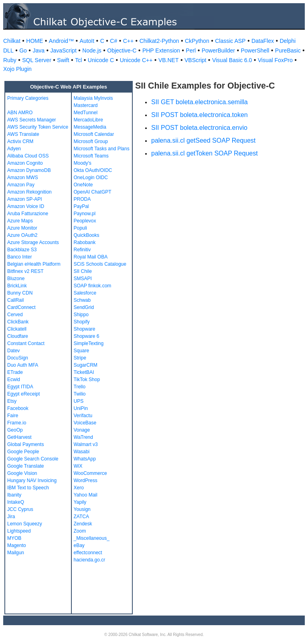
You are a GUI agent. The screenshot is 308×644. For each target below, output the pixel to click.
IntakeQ (16, 502)
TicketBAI (84, 372)
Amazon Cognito (25, 163)
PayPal (81, 206)
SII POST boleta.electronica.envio (199, 128)
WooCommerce (90, 473)
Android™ (61, 41)
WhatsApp (85, 459)
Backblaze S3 (22, 250)
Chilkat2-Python (159, 41)
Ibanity (14, 495)
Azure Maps (20, 221)
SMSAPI (83, 279)
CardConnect (21, 307)
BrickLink (17, 286)
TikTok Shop (87, 380)
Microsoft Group (91, 141)
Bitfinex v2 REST (25, 271)
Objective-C (122, 50)
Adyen (14, 149)
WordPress (86, 480)
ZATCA (81, 517)
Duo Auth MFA (23, 365)
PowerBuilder (218, 50)
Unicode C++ (136, 60)
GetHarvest (19, 437)
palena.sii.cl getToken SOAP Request (205, 153)
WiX (78, 466)
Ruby (10, 60)
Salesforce (85, 293)
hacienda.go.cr (90, 560)
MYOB (14, 538)
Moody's (83, 163)
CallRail (15, 300)
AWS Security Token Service (38, 127)
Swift (63, 60)
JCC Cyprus (20, 509)
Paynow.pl (85, 214)
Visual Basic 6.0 (232, 60)
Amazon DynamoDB (29, 170)
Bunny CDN (20, 293)
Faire (13, 416)
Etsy (12, 401)
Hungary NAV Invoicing (32, 480)
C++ (128, 41)
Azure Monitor (22, 228)
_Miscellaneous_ (92, 538)
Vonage (82, 430)
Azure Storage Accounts (33, 242)
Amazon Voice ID (26, 206)
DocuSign (18, 358)
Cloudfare (18, 336)
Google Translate (25, 466)
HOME (34, 41)
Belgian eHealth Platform (34, 264)
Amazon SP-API (25, 199)
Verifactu (83, 416)
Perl (191, 50)
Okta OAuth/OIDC (93, 170)
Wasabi (82, 452)
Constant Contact (26, 343)
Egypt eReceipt (23, 394)
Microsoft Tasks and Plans (102, 149)
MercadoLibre (88, 120)
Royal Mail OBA (91, 257)
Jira (11, 517)
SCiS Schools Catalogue (100, 264)
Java (38, 50)
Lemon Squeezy (25, 524)
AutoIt (87, 41)
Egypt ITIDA (20, 387)
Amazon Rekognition (29, 192)
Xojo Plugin (17, 69)
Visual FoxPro (275, 60)
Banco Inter (19, 257)
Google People (23, 452)
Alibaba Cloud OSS (28, 156)
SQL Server (37, 60)
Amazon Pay (21, 185)
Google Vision (22, 473)
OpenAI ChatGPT (93, 192)
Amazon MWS (23, 178)
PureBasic (288, 50)
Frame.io (17, 423)
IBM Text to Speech (28, 488)
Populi (80, 228)
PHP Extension (161, 50)
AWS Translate (23, 134)
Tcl (78, 60)
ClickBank (18, 322)
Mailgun (16, 553)
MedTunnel (86, 113)
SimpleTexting (89, 343)
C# (113, 41)
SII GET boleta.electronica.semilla (200, 102)
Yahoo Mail (86, 495)
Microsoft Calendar (94, 134)
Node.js (92, 50)
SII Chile (83, 271)
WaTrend (83, 437)
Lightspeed (19, 531)
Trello (80, 387)
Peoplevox (85, 221)
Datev (13, 351)
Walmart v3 (86, 444)
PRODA (82, 199)
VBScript (195, 60)
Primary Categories (28, 98)
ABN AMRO (20, 113)
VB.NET (169, 60)
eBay (79, 545)
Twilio (80, 394)
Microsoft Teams (91, 156)
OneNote (83, 185)
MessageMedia (90, 127)
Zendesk (83, 524)
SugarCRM (86, 365)
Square (82, 351)
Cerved (15, 315)
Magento (17, 545)
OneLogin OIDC (91, 178)
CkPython (197, 41)
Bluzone (16, 279)
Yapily (80, 502)
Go (23, 50)
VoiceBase (85, 423)
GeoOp (15, 430)
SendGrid (84, 307)
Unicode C (101, 60)
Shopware (85, 329)
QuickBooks (87, 235)
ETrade (15, 372)
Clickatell (17, 329)
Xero (79, 488)
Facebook (18, 408)
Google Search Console (33, 459)
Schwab (82, 300)
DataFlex (263, 41)
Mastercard (86, 105)
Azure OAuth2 (22, 235)
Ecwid (14, 380)
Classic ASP (230, 41)
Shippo (81, 315)
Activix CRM (20, 141)
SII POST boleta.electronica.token (200, 115)
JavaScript (63, 50)
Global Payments (25, 444)
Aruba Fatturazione (28, 214)
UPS (79, 401)
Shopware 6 (87, 336)
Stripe (80, 358)
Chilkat (12, 41)
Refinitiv (82, 250)
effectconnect (88, 553)
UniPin (81, 408)
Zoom (80, 531)
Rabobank (85, 242)
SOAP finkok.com (93, 286)
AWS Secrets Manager (32, 120)
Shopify (82, 322)
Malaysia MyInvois (93, 98)
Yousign (82, 509)
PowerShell (255, 50)
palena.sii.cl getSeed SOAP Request (203, 140)
